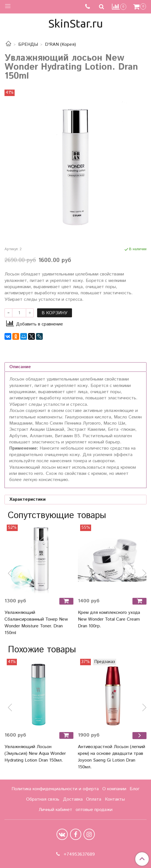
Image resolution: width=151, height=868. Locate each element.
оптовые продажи (94, 810)
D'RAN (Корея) (60, 45)
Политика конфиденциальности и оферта (55, 789)
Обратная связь (43, 799)
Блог (135, 789)
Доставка (73, 799)
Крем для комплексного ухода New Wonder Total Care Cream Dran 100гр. (109, 619)
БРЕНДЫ (28, 45)
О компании (114, 789)
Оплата (94, 799)
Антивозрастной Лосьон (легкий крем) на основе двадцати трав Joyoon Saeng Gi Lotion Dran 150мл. (111, 757)
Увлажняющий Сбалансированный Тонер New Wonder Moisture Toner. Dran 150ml (36, 623)
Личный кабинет (55, 810)
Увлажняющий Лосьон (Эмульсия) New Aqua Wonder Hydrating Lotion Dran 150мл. (35, 754)
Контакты (115, 799)
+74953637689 (78, 854)
